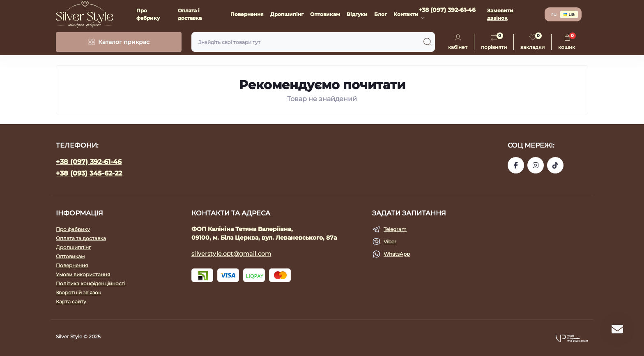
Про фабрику (73, 229)
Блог (381, 14)
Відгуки (357, 14)
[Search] (428, 42)
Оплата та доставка (81, 238)
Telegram (395, 229)
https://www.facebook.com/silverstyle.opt (516, 165)
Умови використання (83, 274)
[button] (572, 338)
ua (569, 14)
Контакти (406, 14)
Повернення (247, 14)
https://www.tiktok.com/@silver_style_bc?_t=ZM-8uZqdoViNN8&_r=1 (555, 165)
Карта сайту (71, 302)
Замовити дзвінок (500, 14)
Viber (390, 242)
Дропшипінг (287, 14)
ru (554, 14)
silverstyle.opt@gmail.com (231, 254)
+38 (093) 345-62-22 (89, 173)
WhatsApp (397, 254)
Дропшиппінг (74, 247)
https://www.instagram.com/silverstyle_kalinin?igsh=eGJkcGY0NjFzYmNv (536, 165)
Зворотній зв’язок (78, 292)
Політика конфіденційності (91, 283)
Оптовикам (325, 14)
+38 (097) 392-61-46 (89, 162)
